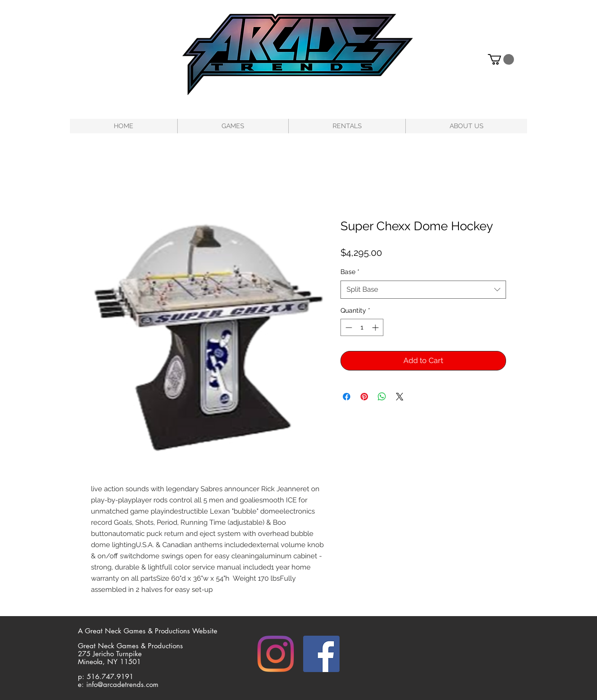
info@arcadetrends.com (122, 684)
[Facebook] (321, 654)
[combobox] (423, 290)
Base (350, 272)
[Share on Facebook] (347, 397)
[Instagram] (276, 654)
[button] (501, 59)
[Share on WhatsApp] (382, 397)
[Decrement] (348, 327)
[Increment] (376, 327)
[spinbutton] (362, 327)
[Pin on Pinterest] (364, 397)
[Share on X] (400, 397)
